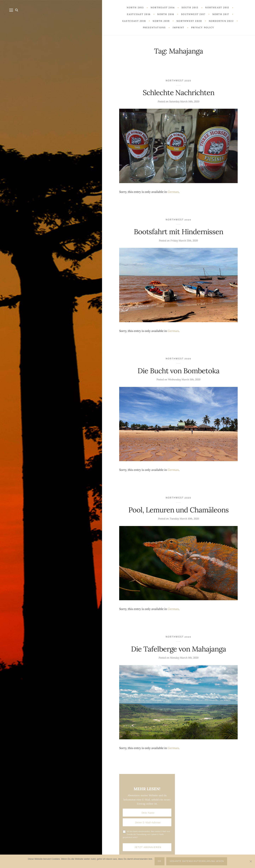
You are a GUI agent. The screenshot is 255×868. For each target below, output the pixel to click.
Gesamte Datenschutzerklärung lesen (197, 861)
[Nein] (251, 861)
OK (160, 861)
